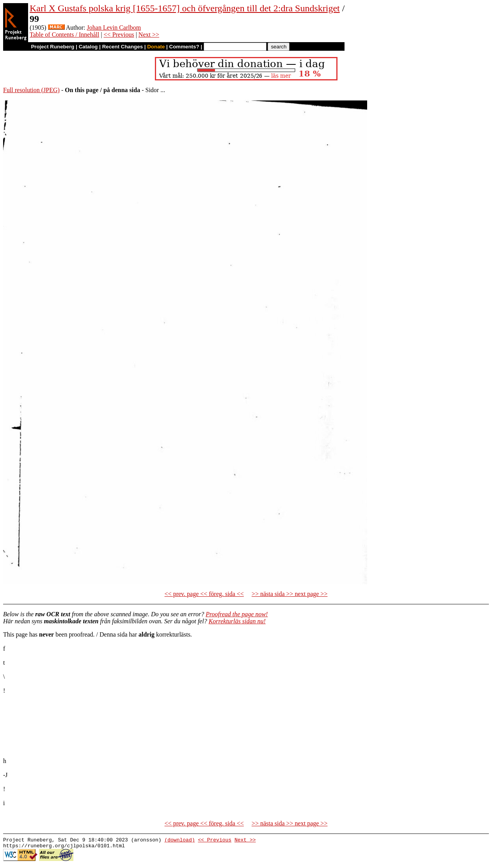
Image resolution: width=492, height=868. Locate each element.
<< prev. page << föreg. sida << (204, 594)
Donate (156, 47)
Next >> (149, 35)
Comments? (184, 47)
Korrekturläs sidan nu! (237, 621)
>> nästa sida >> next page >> (290, 594)
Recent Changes (123, 47)
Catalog (88, 47)
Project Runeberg (52, 47)
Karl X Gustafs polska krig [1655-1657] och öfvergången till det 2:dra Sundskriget (185, 8)
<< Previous (119, 35)
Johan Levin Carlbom (114, 28)
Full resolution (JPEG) (31, 90)
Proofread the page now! (237, 614)
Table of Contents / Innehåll (64, 35)
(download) (179, 841)
